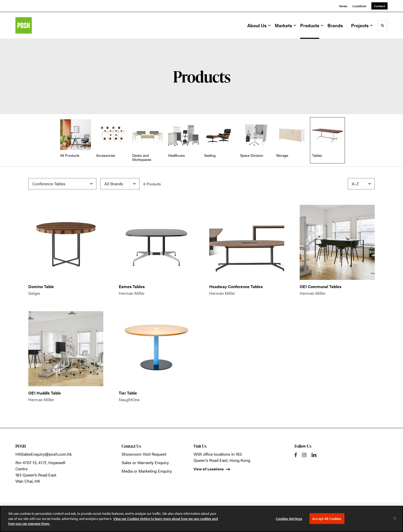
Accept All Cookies (327, 519)
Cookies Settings (289, 519)
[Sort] (361, 184)
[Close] (395, 518)
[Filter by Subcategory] (62, 184)
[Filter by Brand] (120, 184)
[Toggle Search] (382, 25)
